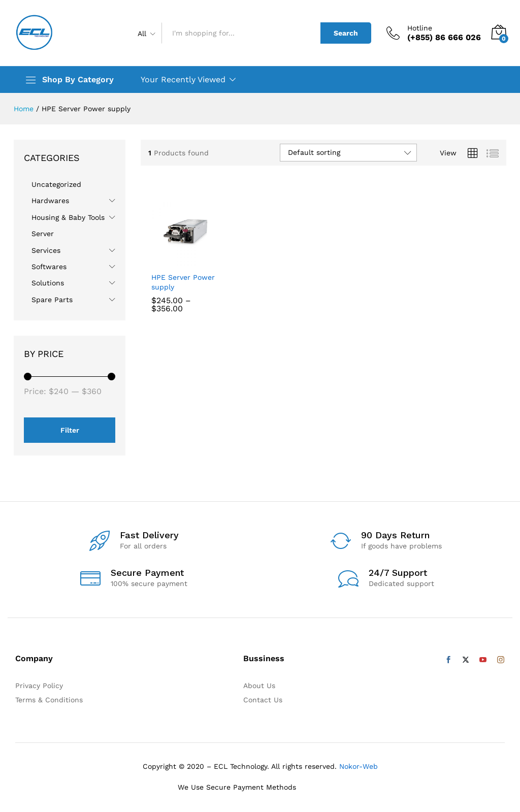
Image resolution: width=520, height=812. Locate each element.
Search (346, 33)
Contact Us (263, 700)
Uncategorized (56, 184)
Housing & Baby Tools (68, 217)
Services (46, 250)
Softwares (49, 267)
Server (43, 234)
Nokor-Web (357, 766)
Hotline (420, 28)
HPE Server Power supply (183, 282)
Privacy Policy (39, 686)
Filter (70, 430)
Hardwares (50, 201)
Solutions (48, 283)
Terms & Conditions (49, 700)
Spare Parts (52, 300)
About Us (259, 686)
